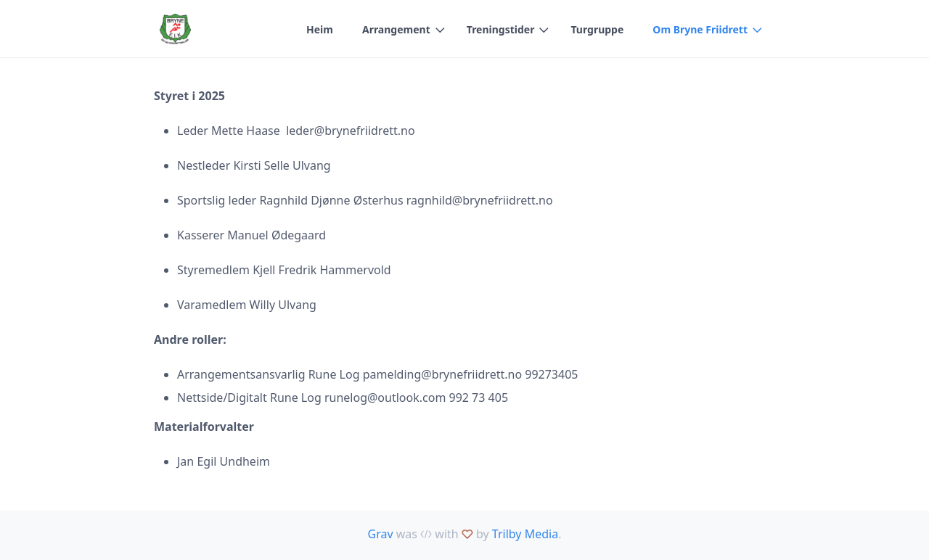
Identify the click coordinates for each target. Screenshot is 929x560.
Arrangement (396, 29)
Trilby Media (525, 534)
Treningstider (501, 29)
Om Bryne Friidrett (700, 29)
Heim (320, 29)
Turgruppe (597, 29)
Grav (381, 534)
